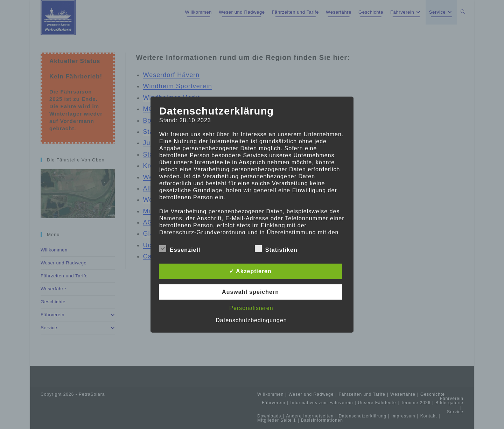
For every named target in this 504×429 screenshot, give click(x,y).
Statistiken (276, 249)
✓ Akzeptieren (250, 271)
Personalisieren (251, 308)
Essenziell (180, 249)
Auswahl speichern (250, 292)
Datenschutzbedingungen (251, 320)
